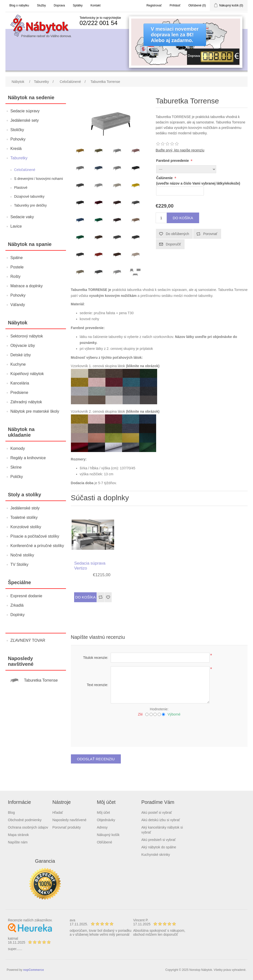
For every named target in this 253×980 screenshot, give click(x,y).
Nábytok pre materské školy (35, 411)
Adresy (102, 827)
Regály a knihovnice (28, 458)
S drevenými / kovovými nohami (39, 179)
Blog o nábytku (19, 5)
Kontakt (95, 5)
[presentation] (159, 730)
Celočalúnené (25, 170)
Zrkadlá (17, 605)
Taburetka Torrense (41, 680)
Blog (11, 813)
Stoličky (17, 130)
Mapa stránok (18, 835)
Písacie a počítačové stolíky (35, 536)
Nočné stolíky (22, 555)
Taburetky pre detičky (30, 205)
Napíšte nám (18, 842)
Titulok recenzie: (95, 658)
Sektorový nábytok (27, 336)
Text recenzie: (97, 685)
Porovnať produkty (67, 827)
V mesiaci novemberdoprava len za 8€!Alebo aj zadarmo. (175, 35)
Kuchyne (18, 364)
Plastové (21, 188)
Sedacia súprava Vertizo (90, 566)
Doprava (59, 5)
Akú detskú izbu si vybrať (161, 820)
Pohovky (18, 139)
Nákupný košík (108, 835)
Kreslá (16, 149)
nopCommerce (34, 970)
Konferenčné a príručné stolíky (37, 546)
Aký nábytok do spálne (159, 847)
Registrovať (154, 5)
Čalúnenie (165, 178)
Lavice (16, 226)
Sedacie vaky (22, 217)
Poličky (17, 477)
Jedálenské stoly (25, 508)
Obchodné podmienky (25, 820)
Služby (41, 5)
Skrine (16, 467)
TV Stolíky (19, 564)
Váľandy (18, 305)
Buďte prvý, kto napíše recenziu (180, 150)
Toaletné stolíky (24, 517)
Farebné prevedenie (173, 161)
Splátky (78, 5)
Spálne (17, 258)
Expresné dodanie (26, 596)
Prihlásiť (175, 5)
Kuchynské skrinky (156, 855)
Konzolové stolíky (26, 527)
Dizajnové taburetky (29, 196)
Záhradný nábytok (26, 402)
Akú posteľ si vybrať (157, 813)
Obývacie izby (23, 346)
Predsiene (19, 393)
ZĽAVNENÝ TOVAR (28, 640)
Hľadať (58, 813)
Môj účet (103, 813)
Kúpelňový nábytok (27, 374)
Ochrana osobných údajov (28, 827)
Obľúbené (105, 842)
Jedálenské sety (25, 120)
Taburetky (19, 158)
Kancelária (20, 383)
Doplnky (18, 615)
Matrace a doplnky (27, 286)
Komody (18, 448)
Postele (17, 267)
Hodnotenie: (159, 709)
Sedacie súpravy (25, 111)
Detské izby (21, 355)
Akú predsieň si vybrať (158, 840)
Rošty (15, 276)
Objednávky (106, 820)
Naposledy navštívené (69, 820)
